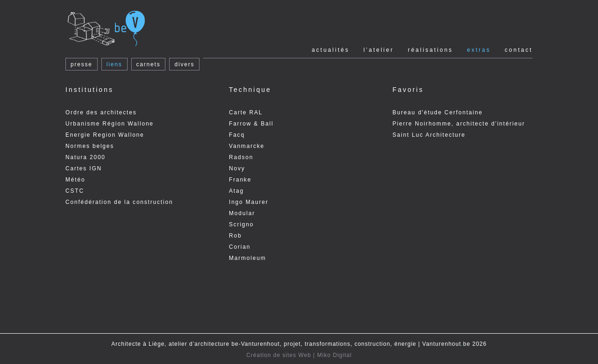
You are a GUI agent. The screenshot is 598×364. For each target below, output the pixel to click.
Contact (519, 50)
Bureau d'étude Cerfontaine (438, 112)
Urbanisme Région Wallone (110, 124)
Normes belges (90, 146)
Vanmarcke (247, 146)
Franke (240, 180)
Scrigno (241, 224)
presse (82, 64)
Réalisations (431, 50)
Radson (241, 157)
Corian (240, 247)
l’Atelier (379, 50)
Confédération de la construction (119, 202)
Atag (236, 191)
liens (114, 64)
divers (184, 64)
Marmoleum (248, 258)
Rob (235, 236)
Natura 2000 (85, 157)
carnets (149, 64)
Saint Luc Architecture (429, 135)
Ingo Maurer (249, 202)
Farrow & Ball (251, 124)
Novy (237, 168)
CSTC (75, 191)
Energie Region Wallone (105, 135)
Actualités (331, 50)
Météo (75, 180)
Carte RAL (246, 112)
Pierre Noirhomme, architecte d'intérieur (459, 124)
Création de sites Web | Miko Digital (299, 355)
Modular (242, 213)
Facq (237, 135)
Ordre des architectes (101, 112)
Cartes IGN (84, 168)
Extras (479, 50)
